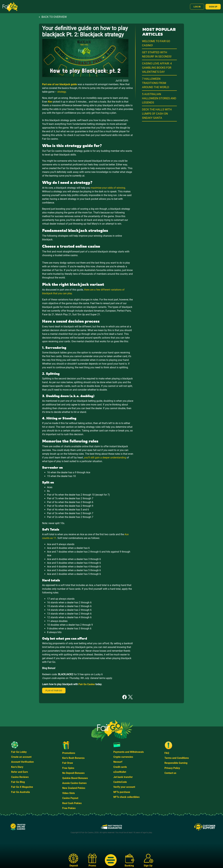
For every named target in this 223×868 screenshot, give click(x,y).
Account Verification (22, 762)
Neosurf (118, 762)
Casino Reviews (20, 777)
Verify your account (124, 787)
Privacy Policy (172, 768)
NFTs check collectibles (126, 797)
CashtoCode (120, 782)
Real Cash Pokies (72, 803)
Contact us (170, 773)
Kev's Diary (17, 767)
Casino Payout (70, 798)
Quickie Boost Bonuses (75, 778)
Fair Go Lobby (19, 752)
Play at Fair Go (54, 691)
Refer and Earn (20, 772)
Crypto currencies (123, 757)
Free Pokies (69, 808)
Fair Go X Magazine (22, 787)
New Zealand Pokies (74, 788)
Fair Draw (68, 763)
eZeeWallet (120, 772)
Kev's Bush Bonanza (73, 758)
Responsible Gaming (176, 763)
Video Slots (69, 793)
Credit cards (120, 767)
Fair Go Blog (18, 782)
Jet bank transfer (123, 777)
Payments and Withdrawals (129, 752)
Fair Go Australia (21, 792)
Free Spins (68, 768)
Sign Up (213, 7)
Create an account (21, 757)
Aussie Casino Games (74, 783)
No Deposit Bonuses (73, 773)
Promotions (69, 753)
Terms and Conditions (177, 758)
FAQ (167, 753)
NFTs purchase (122, 792)
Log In (197, 7)
